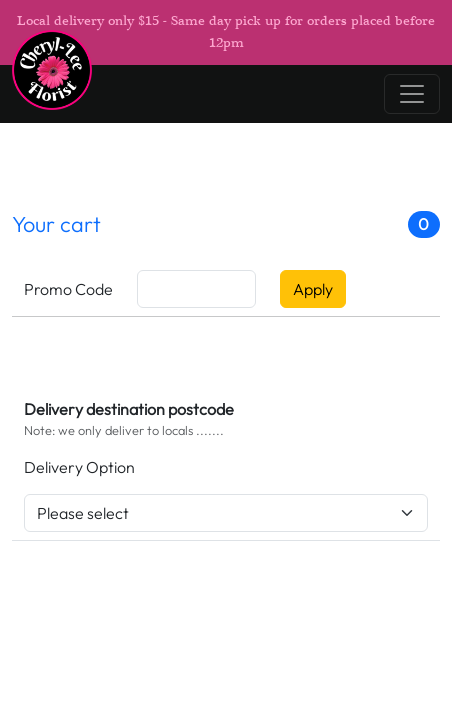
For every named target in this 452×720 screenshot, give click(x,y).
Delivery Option (79, 467)
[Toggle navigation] (412, 94)
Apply (313, 289)
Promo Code (68, 289)
